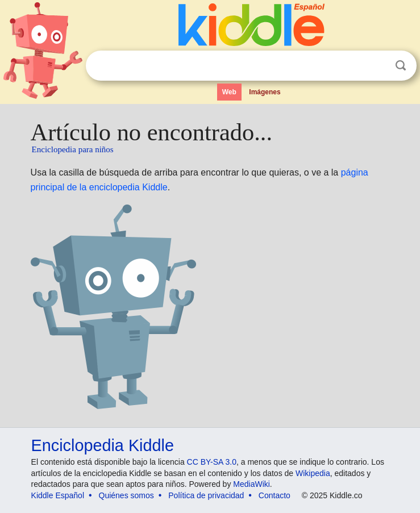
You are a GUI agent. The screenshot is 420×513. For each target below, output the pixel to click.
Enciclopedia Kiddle (103, 445)
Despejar (377, 66)
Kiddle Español (58, 495)
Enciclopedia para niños (73, 149)
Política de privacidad (206, 495)
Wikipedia (313, 473)
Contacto (275, 495)
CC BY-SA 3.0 (212, 462)
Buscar (401, 66)
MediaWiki (251, 484)
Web (229, 92)
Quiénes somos (126, 495)
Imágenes (265, 92)
